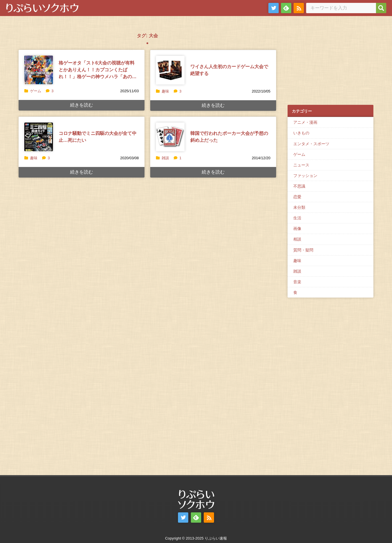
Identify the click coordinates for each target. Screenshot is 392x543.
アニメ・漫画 (305, 122)
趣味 (165, 91)
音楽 (297, 282)
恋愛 (297, 197)
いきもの (301, 133)
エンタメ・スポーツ (311, 144)
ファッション (305, 176)
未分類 (299, 207)
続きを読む (82, 105)
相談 (297, 239)
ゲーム (36, 91)
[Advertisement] (330, 63)
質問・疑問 (303, 250)
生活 (297, 218)
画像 (297, 229)
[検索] (381, 8)
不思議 (299, 186)
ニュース (301, 165)
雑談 (165, 158)
